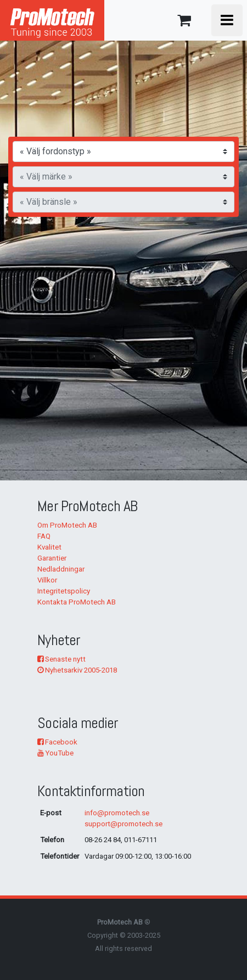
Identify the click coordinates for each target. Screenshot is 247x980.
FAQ (44, 536)
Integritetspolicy (64, 591)
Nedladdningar (61, 569)
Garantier (52, 558)
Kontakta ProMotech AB (77, 602)
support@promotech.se (123, 824)
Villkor (47, 580)
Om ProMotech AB (67, 525)
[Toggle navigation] (227, 20)
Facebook (57, 742)
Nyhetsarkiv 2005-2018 (77, 670)
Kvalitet (49, 547)
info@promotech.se (117, 813)
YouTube (55, 753)
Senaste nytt (61, 659)
